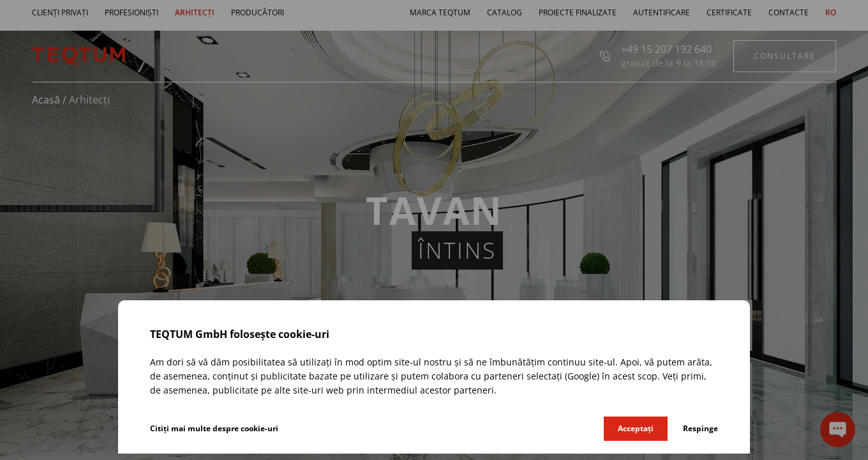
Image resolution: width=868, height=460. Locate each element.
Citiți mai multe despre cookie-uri (214, 428)
